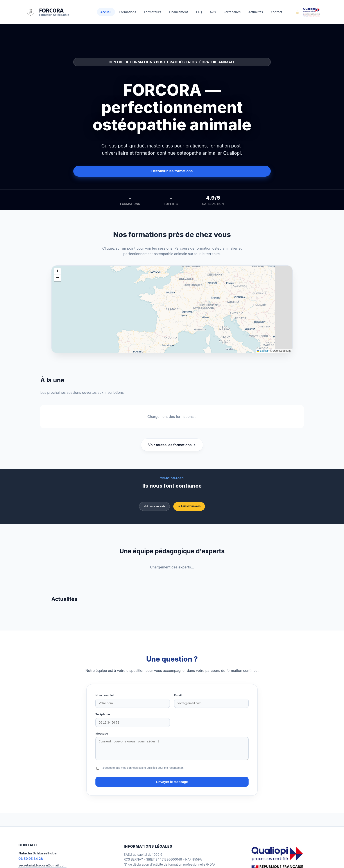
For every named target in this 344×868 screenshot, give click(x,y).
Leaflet (262, 351)
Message (102, 733)
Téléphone (103, 714)
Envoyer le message (172, 785)
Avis (213, 12)
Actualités (256, 12)
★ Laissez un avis (189, 506)
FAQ (199, 12)
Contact (276, 12)
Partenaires (232, 12)
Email (178, 695)
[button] (57, 272)
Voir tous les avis (154, 506)
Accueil (106, 12)
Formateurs (152, 12)
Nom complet (105, 695)
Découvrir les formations (172, 171)
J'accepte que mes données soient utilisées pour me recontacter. (143, 771)
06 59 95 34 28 (31, 862)
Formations (128, 12)
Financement (178, 12)
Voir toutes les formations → (172, 445)
